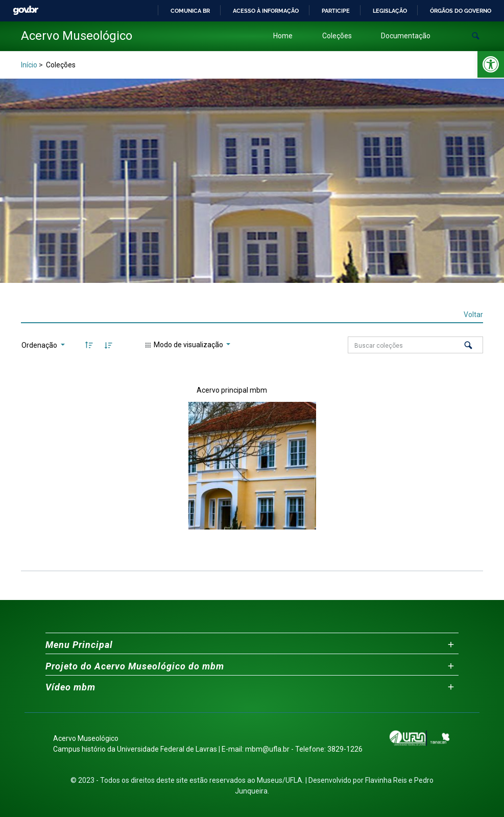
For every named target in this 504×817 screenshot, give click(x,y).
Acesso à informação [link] (266, 11)
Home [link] (283, 36)
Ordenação (40, 345)
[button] (476, 36)
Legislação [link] (390, 11)
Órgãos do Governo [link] (461, 11)
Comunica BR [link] (190, 11)
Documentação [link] (406, 36)
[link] (491, 64)
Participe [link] (336, 11)
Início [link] (29, 65)
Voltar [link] (473, 315)
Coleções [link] (337, 36)
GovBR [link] (26, 10)
